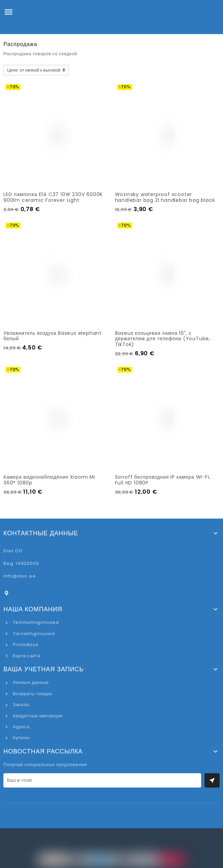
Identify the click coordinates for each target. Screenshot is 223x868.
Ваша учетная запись (44, 669)
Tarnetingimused (33, 634)
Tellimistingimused (35, 622)
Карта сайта (26, 656)
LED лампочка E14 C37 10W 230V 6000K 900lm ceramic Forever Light (53, 197)
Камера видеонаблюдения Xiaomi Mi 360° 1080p (49, 480)
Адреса (21, 727)
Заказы (20, 705)
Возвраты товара (32, 694)
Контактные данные (41, 533)
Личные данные (30, 682)
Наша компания (33, 609)
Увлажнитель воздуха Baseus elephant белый (53, 336)
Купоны (21, 738)
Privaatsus (25, 645)
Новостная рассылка (43, 751)
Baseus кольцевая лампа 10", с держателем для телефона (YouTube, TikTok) (163, 339)
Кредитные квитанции (37, 716)
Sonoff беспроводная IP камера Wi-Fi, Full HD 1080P (163, 480)
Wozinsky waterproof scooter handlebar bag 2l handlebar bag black (165, 197)
